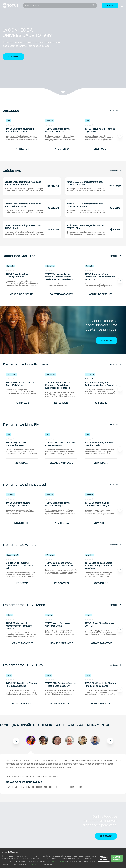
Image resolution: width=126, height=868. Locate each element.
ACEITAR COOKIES (117, 858)
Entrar (110, 6)
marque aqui (32, 864)
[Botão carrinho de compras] (122, 6)
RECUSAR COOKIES (104, 858)
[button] (63, 48)
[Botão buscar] (93, 6)
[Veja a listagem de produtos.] (63, 93)
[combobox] (58, 6)
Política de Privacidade (55, 862)
